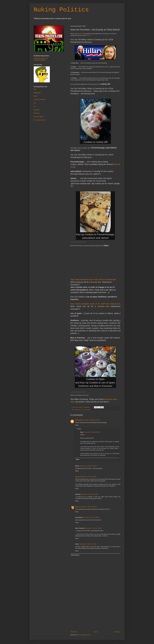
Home (96, 632)
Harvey (77, 477)
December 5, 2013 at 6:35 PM (93, 528)
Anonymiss (78, 410)
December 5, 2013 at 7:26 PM (88, 544)
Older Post (117, 632)
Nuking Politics (61, 10)
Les (35, 106)
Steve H (78, 507)
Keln (35, 89)
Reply (77, 425)
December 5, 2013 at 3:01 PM (92, 432)
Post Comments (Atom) (84, 635)
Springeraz (37, 110)
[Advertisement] (95, 616)
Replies (79, 429)
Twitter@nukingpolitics (40, 60)
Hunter (35, 96)
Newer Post (74, 632)
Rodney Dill (79, 420)
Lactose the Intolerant (39, 100)
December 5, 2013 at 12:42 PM (88, 466)
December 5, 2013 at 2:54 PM (88, 477)
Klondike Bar (96, 282)
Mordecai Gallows (38, 117)
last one (88, 35)
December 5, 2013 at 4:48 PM (91, 517)
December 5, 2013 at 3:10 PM (90, 494)
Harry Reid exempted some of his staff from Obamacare (93, 280)
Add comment (75, 555)
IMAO (81, 34)
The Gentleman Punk (39, 120)
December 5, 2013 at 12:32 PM (91, 420)
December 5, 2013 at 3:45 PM (88, 507)
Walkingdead (37, 93)
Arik (35, 103)
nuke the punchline (86, 410)
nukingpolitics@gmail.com (41, 58)
